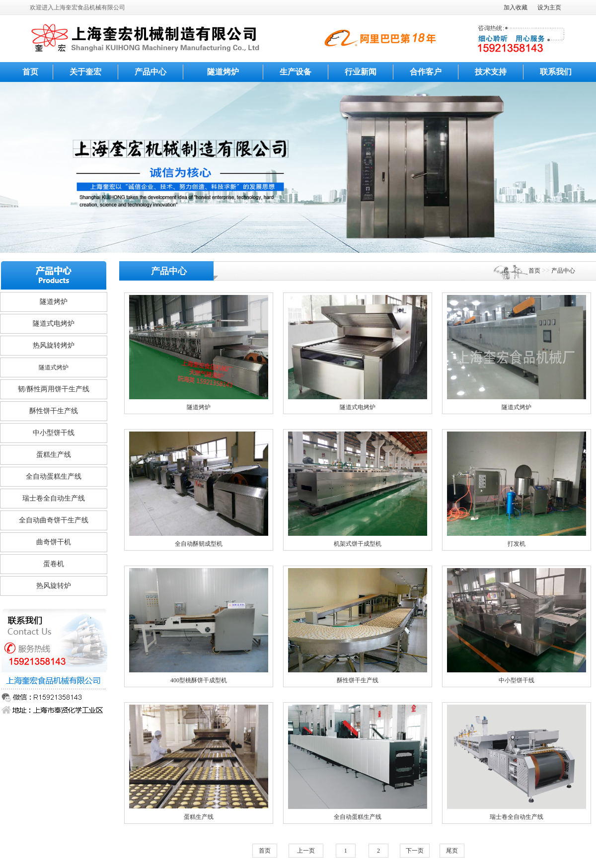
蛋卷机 (54, 564)
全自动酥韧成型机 (199, 544)
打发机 (517, 544)
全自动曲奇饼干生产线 (54, 520)
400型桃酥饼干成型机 (199, 680)
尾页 (452, 851)
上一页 (306, 851)
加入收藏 (516, 7)
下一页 (415, 851)
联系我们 (556, 72)
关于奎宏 (85, 72)
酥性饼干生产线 (54, 411)
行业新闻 (361, 72)
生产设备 (296, 72)
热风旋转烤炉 (54, 345)
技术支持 (491, 72)
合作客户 (426, 72)
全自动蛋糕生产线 (54, 476)
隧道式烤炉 (54, 367)
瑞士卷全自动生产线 (54, 498)
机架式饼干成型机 (358, 544)
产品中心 (150, 72)
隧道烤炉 (223, 72)
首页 (30, 72)
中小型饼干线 (54, 433)
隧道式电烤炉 (54, 324)
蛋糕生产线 (54, 455)
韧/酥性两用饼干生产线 (54, 389)
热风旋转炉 (54, 586)
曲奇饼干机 (54, 542)
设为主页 (549, 7)
